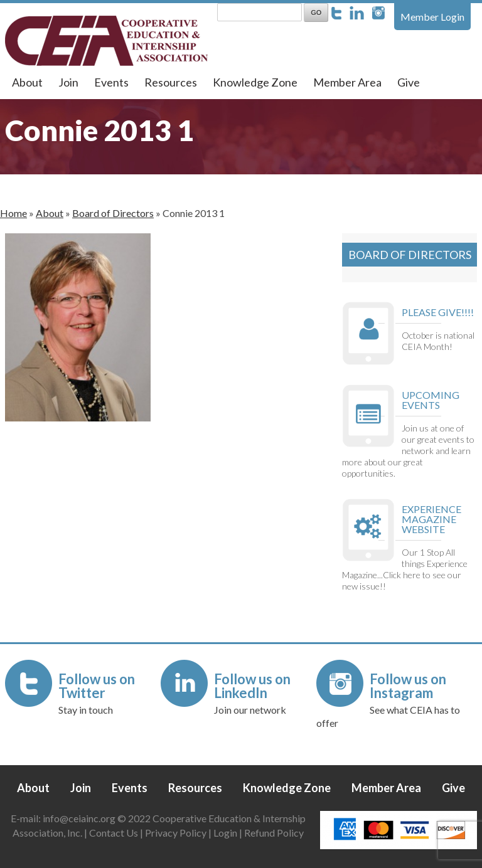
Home (13, 213)
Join (68, 82)
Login (225, 833)
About (27, 82)
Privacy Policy (176, 833)
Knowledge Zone (255, 82)
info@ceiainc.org (80, 818)
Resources (171, 82)
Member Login (432, 17)
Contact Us (114, 833)
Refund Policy (274, 833)
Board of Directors (113, 213)
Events (111, 82)
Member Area (347, 82)
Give (409, 82)
